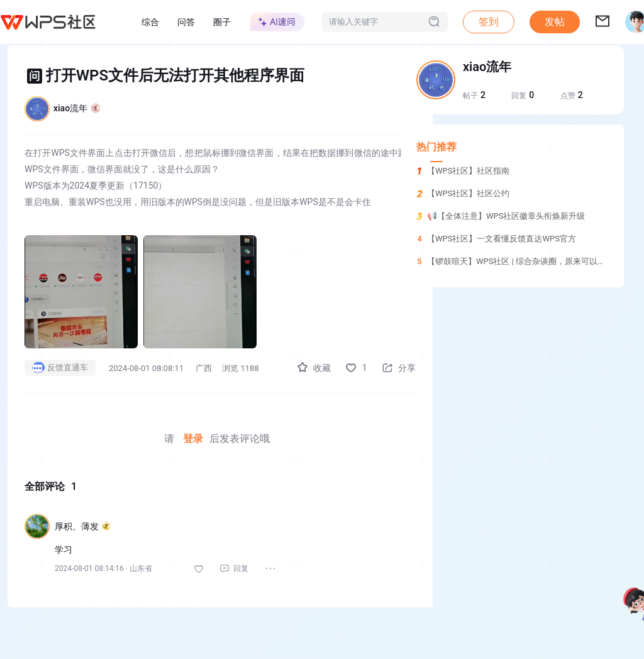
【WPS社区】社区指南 (468, 171)
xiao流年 (77, 108)
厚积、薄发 (83, 526)
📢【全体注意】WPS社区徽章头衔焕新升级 (506, 216)
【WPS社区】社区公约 (468, 193)
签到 (489, 22)
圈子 (222, 22)
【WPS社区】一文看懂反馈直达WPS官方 (502, 239)
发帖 (555, 22)
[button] (555, 22)
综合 (150, 22)
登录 (188, 439)
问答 (186, 22)
